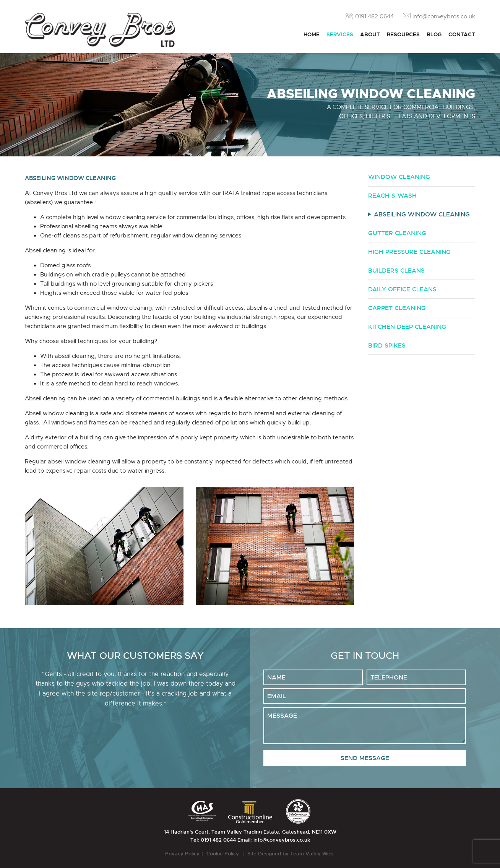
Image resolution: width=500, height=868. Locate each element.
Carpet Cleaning (397, 308)
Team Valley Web (312, 854)
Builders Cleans (396, 271)
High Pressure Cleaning (409, 252)
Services (340, 34)
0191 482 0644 (374, 16)
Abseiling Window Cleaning (422, 214)
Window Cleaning (399, 177)
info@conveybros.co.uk (444, 16)
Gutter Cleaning (397, 233)
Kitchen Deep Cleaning (407, 327)
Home (312, 34)
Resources (403, 34)
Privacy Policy (182, 854)
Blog (434, 34)
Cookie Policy (223, 854)
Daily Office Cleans (402, 289)
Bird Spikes (387, 345)
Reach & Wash (392, 196)
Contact (462, 34)
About (370, 34)
